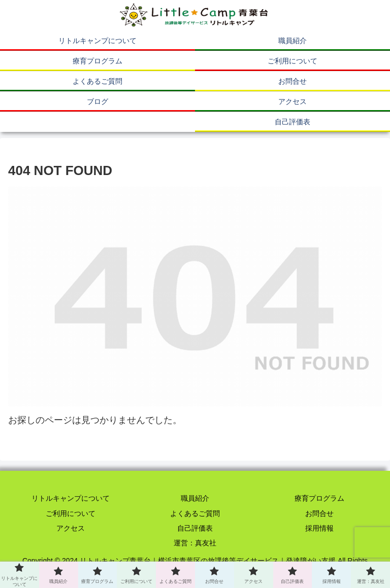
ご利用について (71, 513)
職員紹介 (195, 498)
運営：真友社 (195, 543)
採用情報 (319, 528)
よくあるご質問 (195, 513)
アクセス (71, 528)
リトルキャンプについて (71, 498)
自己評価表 (195, 528)
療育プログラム (319, 498)
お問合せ (319, 513)
